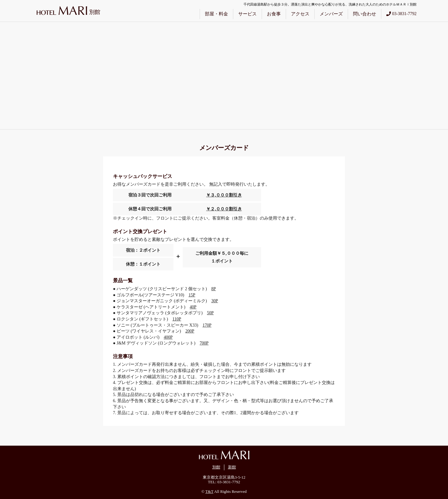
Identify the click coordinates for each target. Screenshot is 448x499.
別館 (216, 467)
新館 (232, 467)
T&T (209, 491)
